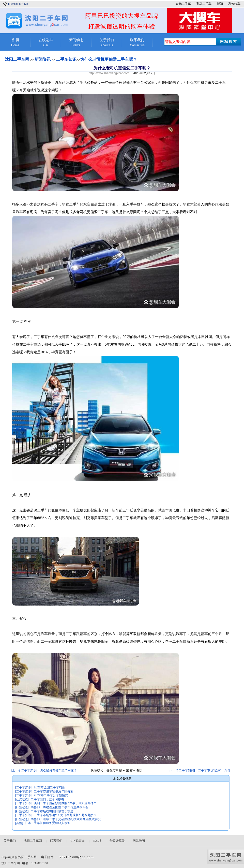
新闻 (220, 4)
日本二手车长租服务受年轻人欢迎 (48, 823)
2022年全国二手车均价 (49, 787)
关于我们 (107, 43)
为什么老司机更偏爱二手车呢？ (109, 59)
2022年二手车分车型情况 (51, 795)
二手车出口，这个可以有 (48, 799)
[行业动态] (22, 807)
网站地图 (139, 841)
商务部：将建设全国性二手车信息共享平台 (60, 807)
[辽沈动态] (22, 799)
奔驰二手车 (183, 4)
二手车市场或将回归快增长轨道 (52, 811)
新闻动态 (76, 43)
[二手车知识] (24, 787)
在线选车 (46, 43)
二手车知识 (66, 59)
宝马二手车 (204, 4)
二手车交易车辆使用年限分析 (54, 791)
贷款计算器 (117, 841)
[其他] (19, 823)
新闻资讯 (43, 59)
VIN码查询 (77, 841)
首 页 (15, 43)
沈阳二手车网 (17, 59)
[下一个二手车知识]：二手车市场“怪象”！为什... (201, 770)
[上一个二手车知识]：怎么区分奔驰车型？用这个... (45, 770)
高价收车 (234, 4)
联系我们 (137, 43)
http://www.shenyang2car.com (109, 73)
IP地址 (97, 841)
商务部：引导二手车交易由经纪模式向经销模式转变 (66, 819)
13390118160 (18, 4)
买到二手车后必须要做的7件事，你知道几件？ (65, 803)
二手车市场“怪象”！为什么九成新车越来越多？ (65, 815)
